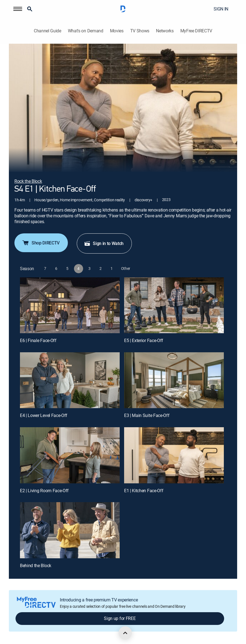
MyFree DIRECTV (196, 31)
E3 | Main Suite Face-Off (147, 415)
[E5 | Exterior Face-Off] (174, 305)
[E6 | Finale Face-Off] (70, 305)
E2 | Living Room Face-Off (44, 491)
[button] (18, 9)
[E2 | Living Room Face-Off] (70, 455)
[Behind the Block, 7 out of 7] (70, 530)
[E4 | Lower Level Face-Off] (70, 380)
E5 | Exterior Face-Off (144, 340)
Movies (117, 31)
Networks (165, 31)
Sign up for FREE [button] (120, 618)
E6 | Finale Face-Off (38, 340)
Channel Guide (48, 31)
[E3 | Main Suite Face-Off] (174, 380)
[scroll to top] (125, 633)
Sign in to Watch (104, 243)
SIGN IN (221, 9)
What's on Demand (86, 31)
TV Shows (140, 31)
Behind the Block (36, 565)
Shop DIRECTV (41, 243)
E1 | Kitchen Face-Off (144, 491)
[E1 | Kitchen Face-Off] (174, 455)
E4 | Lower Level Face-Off (44, 415)
